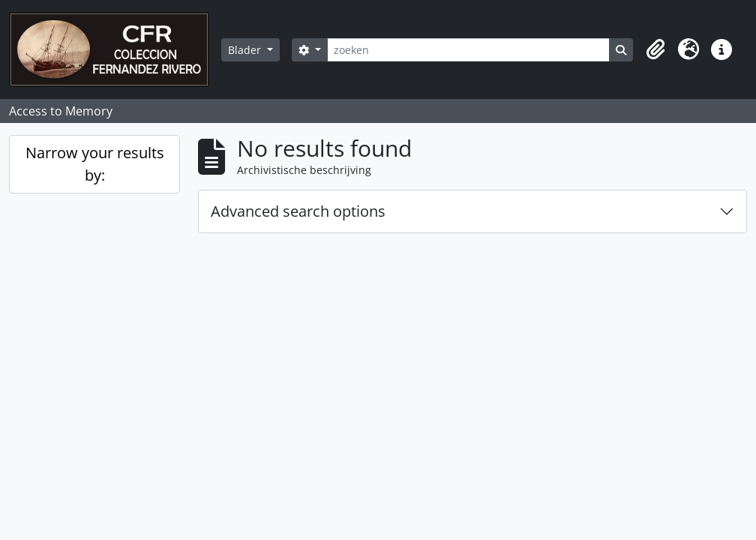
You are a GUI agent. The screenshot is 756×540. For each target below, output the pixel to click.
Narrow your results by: (95, 164)
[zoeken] (468, 50)
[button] (655, 49)
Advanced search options (298, 211)
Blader (246, 50)
